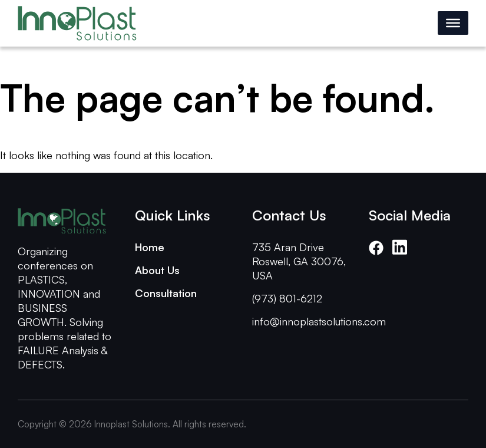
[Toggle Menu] (453, 23)
